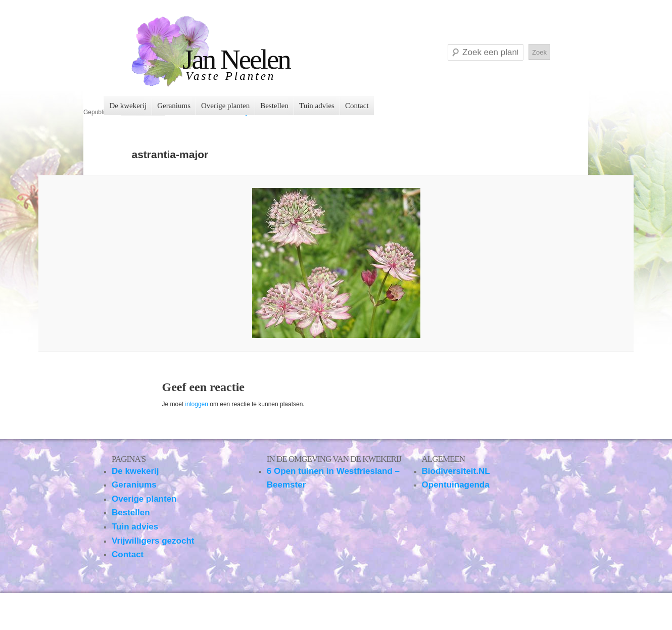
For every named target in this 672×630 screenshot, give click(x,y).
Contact (357, 106)
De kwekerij (128, 106)
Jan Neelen (236, 59)
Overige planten (225, 106)
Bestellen (274, 106)
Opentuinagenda (456, 485)
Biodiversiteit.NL (456, 471)
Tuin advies (317, 106)
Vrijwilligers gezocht (153, 541)
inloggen (197, 404)
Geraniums (174, 106)
